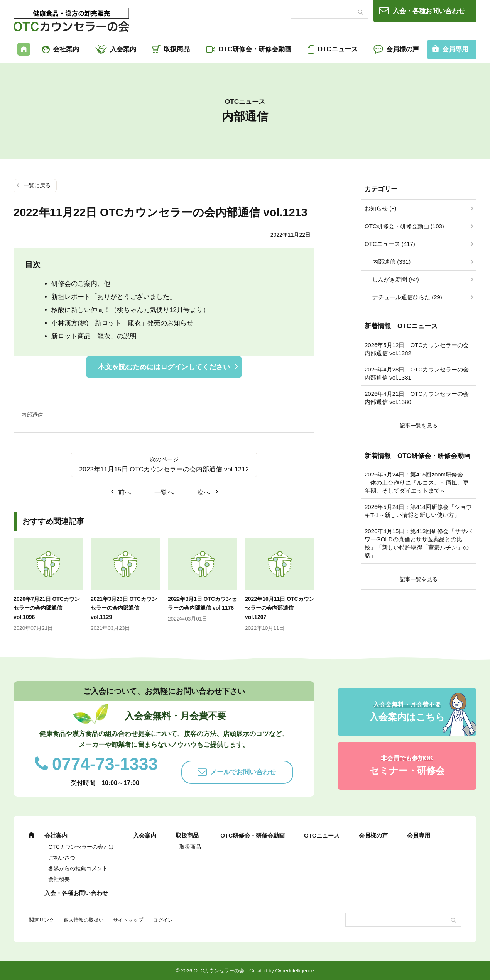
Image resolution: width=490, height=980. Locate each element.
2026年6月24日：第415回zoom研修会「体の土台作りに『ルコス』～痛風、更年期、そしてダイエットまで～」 (417, 482)
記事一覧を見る (419, 426)
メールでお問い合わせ (243, 772)
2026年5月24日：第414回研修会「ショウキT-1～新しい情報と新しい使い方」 (418, 511)
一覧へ (164, 493)
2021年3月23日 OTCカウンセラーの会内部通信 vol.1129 (124, 608)
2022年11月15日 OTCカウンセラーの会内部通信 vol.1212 (164, 469)
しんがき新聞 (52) (396, 279)
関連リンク (41, 920)
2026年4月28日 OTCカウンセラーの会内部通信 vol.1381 (417, 373)
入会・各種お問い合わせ (429, 11)
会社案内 (66, 49)
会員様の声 (403, 49)
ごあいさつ (62, 858)
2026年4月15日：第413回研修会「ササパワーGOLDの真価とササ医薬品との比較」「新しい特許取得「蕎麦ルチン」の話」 (418, 543)
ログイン (163, 920)
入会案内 (123, 49)
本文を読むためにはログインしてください (164, 367)
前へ (125, 493)
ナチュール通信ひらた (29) (407, 297)
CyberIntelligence (294, 971)
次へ (204, 493)
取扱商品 (177, 49)
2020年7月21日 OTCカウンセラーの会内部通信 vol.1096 (47, 608)
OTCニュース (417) (390, 244)
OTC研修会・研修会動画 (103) (404, 226)
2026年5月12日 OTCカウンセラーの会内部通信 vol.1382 (417, 349)
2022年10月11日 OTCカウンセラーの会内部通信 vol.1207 (280, 608)
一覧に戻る (37, 185)
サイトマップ (128, 920)
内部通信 (32, 415)
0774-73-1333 (105, 764)
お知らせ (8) (381, 208)
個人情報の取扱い (84, 920)
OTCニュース (338, 49)
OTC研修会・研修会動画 (255, 49)
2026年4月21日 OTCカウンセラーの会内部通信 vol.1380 (417, 398)
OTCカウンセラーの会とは (81, 847)
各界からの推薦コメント (78, 868)
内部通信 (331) (391, 262)
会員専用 (455, 49)
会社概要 (59, 879)
